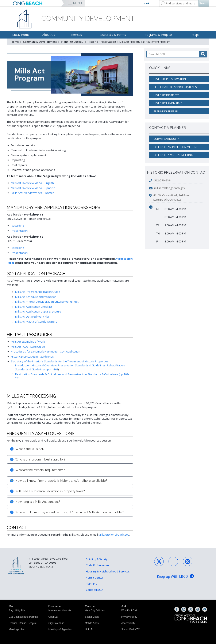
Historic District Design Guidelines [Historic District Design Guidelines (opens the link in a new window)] (32, 357)
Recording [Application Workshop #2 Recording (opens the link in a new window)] (17, 248)
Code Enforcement (98, 565)
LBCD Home (21, 35)
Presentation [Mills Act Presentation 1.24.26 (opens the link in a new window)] (19, 231)
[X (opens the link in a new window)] (191, 609)
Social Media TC (131, 629)
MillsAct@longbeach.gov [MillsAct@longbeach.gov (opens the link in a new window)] (114, 535)
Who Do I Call (129, 611)
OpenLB (53, 617)
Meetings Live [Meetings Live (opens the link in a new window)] (17, 629)
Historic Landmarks (168, 103)
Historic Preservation (102, 42)
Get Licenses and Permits (23, 617)
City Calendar (56, 623)
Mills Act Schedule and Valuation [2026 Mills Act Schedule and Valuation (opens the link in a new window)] (36, 297)
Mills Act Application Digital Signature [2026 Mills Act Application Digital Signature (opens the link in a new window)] (38, 311)
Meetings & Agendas (60, 629)
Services (76, 35)
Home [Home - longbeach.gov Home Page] (15, 42)
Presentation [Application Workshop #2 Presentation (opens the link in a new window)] (19, 253)
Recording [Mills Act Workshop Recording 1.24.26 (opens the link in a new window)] (17, 226)
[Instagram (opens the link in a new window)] (184, 609)
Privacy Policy (129, 617)
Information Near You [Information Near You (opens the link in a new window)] (60, 611)
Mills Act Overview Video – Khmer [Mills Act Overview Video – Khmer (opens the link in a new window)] (33, 193)
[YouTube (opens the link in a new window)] (205, 609)
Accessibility (128, 623)
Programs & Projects (158, 35)
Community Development (40, 42)
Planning (91, 584)
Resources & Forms (112, 35)
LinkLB (89, 629)
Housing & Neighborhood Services (108, 571)
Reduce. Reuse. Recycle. (23, 623)
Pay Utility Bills (17, 611)
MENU (77, 3)
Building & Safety (97, 559)
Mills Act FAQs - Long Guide (28, 347)
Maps (196, 35)
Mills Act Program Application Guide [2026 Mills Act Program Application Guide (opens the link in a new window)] (38, 292)
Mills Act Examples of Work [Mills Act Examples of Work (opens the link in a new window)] (28, 342)
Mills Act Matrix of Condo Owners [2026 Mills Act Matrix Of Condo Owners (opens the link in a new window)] (36, 322)
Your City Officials (95, 611)
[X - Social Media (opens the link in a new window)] (159, 561)
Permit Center (95, 577)
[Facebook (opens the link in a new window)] (177, 609)
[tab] (70, 449)
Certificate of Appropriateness (176, 87)
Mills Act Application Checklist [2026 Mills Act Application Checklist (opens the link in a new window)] (34, 307)
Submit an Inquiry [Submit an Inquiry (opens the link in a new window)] (166, 139)
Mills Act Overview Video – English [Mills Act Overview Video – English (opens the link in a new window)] (32, 183)
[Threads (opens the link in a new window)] (198, 609)
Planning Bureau (72, 42)
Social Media (92, 617)
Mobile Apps (92, 623)
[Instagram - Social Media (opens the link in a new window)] (188, 561)
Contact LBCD (94, 590)
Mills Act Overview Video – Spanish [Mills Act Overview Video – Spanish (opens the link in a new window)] (33, 188)
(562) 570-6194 (162, 180)
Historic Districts (167, 95)
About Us (49, 35)
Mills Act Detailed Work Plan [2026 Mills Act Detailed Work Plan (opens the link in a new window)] (33, 317)
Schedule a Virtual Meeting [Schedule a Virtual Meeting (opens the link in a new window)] (173, 155)
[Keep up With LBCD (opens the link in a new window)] (175, 577)
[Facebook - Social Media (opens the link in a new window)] (173, 561)
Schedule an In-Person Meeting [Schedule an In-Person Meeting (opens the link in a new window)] (176, 147)
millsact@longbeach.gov (170, 188)
